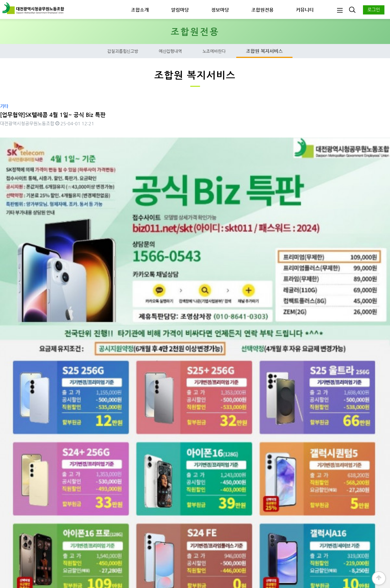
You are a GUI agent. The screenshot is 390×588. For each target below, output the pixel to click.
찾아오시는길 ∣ (143, 559)
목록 (376, 465)
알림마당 (180, 10)
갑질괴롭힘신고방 (123, 52)
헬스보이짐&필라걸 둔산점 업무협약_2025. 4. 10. (53, 431)
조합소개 (140, 10)
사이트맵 (169, 559)
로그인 (374, 10)
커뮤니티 (305, 10)
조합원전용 (262, 10)
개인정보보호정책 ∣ (84, 559)
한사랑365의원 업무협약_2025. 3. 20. (42, 445)
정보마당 (220, 10)
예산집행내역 (170, 52)
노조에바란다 (214, 52)
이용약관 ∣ (116, 559)
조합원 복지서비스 (264, 52)
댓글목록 (10, 485)
